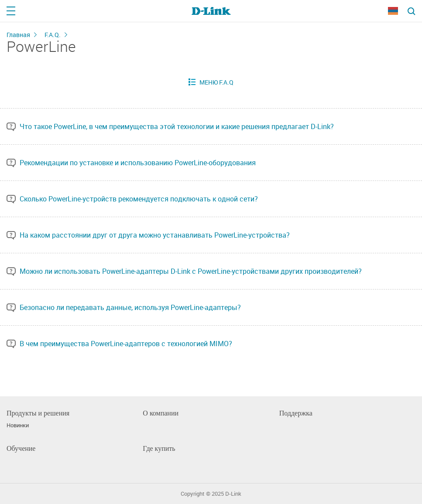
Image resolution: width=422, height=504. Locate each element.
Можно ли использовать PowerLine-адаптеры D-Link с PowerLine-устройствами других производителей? (191, 271)
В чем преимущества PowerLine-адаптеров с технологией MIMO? (126, 344)
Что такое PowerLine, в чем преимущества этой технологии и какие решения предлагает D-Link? (177, 126)
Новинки (18, 425)
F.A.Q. (53, 35)
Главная (18, 35)
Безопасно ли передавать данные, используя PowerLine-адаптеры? (130, 307)
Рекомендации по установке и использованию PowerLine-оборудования (138, 163)
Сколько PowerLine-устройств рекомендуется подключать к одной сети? (139, 199)
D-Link (233, 494)
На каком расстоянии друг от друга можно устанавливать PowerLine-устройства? (155, 235)
